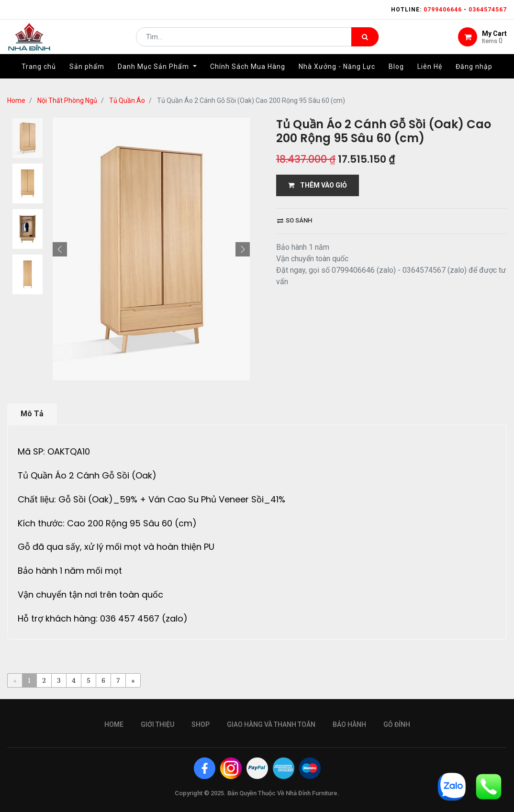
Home (16, 100)
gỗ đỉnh (397, 724)
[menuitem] (39, 75)
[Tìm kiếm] (365, 41)
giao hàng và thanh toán (271, 724)
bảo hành (349, 724)
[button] (60, 249)
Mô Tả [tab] (32, 414)
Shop (201, 724)
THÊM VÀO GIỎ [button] (318, 185)
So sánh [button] (295, 220)
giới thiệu (157, 724)
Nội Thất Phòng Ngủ (67, 100)
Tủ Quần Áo (127, 100)
